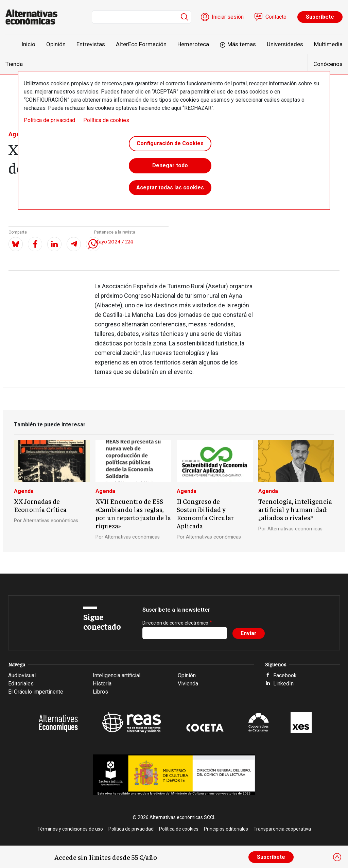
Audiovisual (22, 675)
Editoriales (21, 684)
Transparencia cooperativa (282, 829)
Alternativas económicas (51, 521)
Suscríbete (320, 17)
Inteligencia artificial (117, 675)
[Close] (337, 857)
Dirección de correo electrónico (175, 623)
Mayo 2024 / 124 (114, 241)
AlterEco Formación (141, 44)
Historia (102, 684)
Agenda (24, 491)
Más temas (242, 44)
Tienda (14, 64)
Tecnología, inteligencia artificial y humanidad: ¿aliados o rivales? (295, 509)
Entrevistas (91, 44)
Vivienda (188, 684)
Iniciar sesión (228, 17)
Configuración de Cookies (170, 144)
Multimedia (328, 44)
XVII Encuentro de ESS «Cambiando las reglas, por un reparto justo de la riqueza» (133, 513)
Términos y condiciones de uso (70, 829)
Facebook (285, 675)
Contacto (276, 17)
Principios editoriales (226, 829)
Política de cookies (106, 120)
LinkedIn (283, 684)
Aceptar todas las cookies (170, 190)
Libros (100, 692)
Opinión (56, 44)
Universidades (285, 44)
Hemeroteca (193, 44)
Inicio (28, 44)
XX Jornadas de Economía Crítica (40, 505)
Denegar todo (170, 167)
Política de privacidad (49, 120)
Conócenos (328, 64)
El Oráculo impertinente (36, 692)
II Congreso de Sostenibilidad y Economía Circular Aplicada (205, 513)
